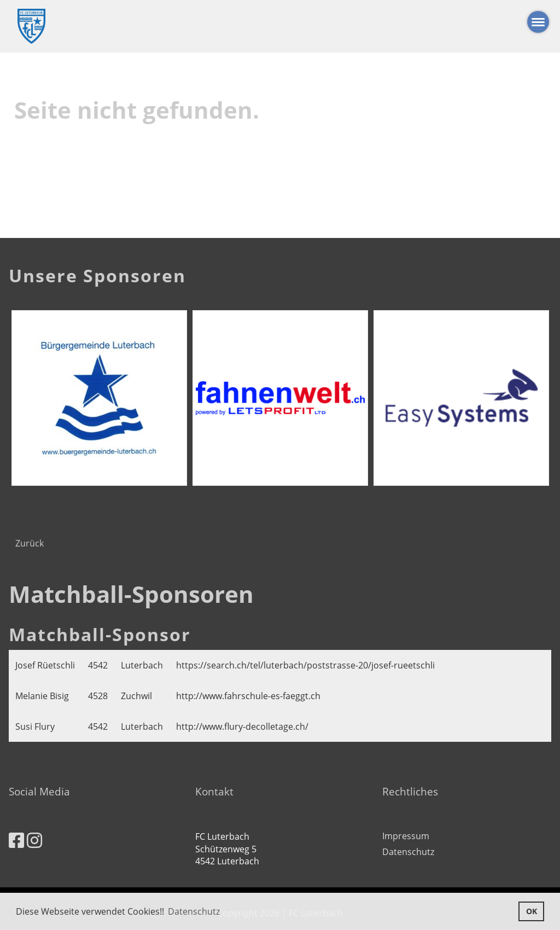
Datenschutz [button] (194, 911)
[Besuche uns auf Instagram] (34, 840)
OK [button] (532, 911)
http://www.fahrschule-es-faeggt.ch (248, 696)
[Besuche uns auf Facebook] (16, 840)
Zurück (30, 543)
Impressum (406, 836)
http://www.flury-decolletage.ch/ (242, 726)
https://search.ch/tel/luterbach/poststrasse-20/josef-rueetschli (305, 665)
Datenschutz (408, 852)
